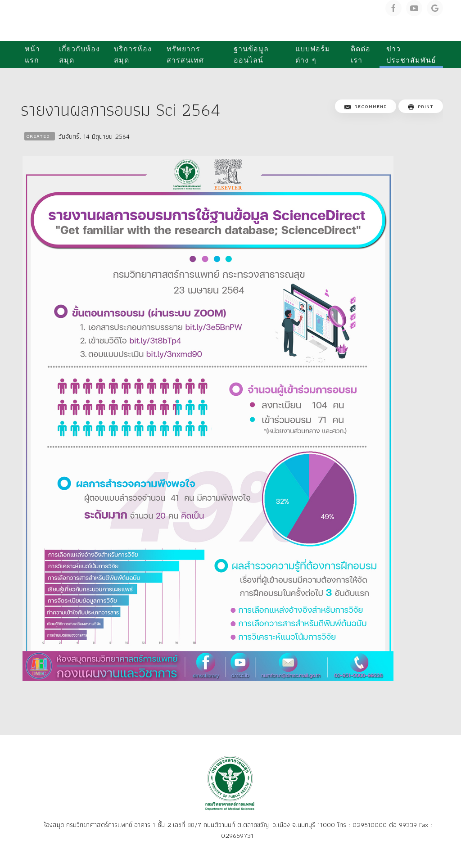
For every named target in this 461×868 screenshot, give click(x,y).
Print (421, 106)
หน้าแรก (32, 54)
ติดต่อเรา (361, 54)
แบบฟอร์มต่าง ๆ (313, 54)
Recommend (366, 106)
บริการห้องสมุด (133, 54)
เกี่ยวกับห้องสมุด (79, 54)
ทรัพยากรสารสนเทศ (185, 54)
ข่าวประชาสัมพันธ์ (411, 54)
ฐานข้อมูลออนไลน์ (251, 54)
